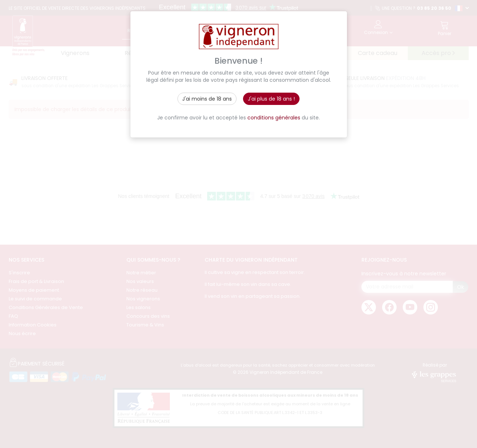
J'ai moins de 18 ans (207, 99)
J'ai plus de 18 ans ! (271, 99)
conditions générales (274, 118)
